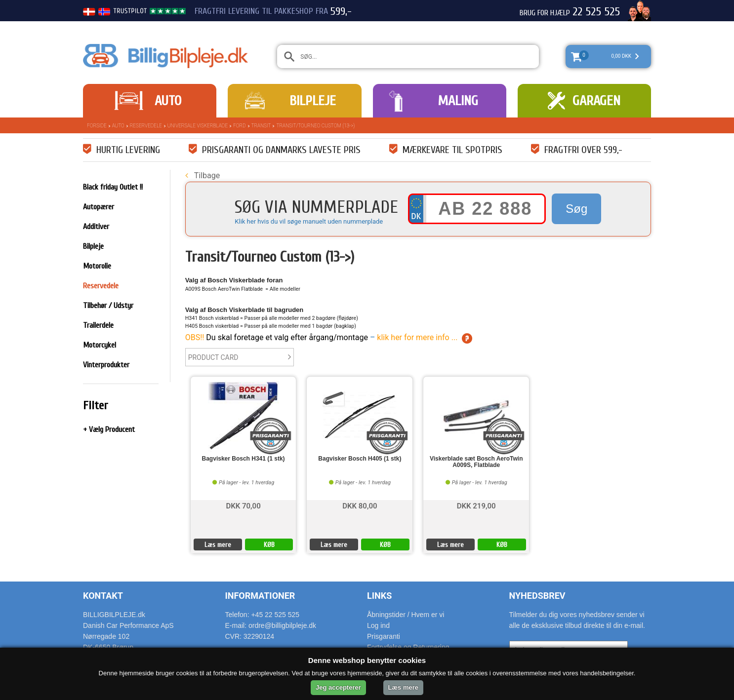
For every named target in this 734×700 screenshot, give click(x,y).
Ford (239, 126)
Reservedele (146, 126)
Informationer (260, 596)
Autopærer (99, 207)
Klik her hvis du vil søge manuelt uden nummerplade (309, 221)
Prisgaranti (384, 636)
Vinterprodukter (106, 365)
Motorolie (97, 266)
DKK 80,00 (360, 505)
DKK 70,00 (243, 505)
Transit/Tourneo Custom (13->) (315, 126)
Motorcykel (100, 345)
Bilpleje (313, 101)
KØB (269, 545)
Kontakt (103, 596)
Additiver (96, 227)
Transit (261, 126)
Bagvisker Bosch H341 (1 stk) (244, 459)
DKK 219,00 (476, 505)
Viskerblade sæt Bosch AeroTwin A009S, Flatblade (476, 462)
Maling (458, 101)
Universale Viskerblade (198, 126)
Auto (168, 101)
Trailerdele (98, 325)
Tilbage (203, 175)
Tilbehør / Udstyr (108, 306)
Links (379, 596)
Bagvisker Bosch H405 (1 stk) (360, 459)
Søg (576, 209)
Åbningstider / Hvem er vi (406, 615)
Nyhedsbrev (537, 596)
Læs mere (218, 545)
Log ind (378, 625)
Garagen (596, 101)
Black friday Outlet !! (113, 187)
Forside (97, 126)
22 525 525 (596, 12)
